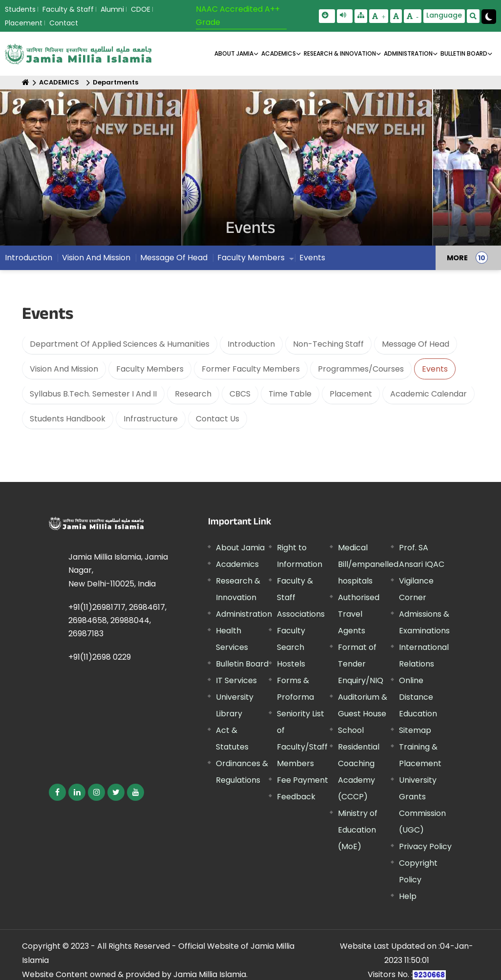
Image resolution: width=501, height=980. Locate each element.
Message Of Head (174, 260)
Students (20, 9)
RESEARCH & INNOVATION (340, 53)
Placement (24, 23)
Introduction (29, 260)
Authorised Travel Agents (359, 614)
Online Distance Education (418, 697)
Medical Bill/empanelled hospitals (368, 564)
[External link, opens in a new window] (57, 792)
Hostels (291, 664)
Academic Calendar (428, 394)
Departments (115, 82)
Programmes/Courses (361, 369)
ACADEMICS (279, 53)
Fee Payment (303, 780)
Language (444, 15)
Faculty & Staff (68, 9)
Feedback (296, 797)
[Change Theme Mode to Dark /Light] (489, 17)
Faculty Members (251, 260)
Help (408, 896)
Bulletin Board (242, 664)
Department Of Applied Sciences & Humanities (120, 344)
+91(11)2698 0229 (100, 657)
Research (193, 394)
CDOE (141, 9)
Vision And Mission (96, 260)
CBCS (240, 394)
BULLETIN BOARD (464, 53)
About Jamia (234, 53)
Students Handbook (68, 419)
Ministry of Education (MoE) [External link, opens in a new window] (358, 830)
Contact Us (218, 419)
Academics (237, 564)
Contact (64, 23)
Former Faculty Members (251, 369)
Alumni (112, 9)
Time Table (290, 394)
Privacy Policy (425, 846)
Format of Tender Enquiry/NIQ (361, 664)
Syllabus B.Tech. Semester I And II (93, 394)
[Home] (26, 82)
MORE (457, 260)
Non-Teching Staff (328, 344)
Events (312, 260)
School (351, 730)
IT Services (236, 680)
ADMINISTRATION (408, 53)
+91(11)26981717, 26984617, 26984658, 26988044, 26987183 (117, 620)
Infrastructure (151, 419)
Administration (244, 614)
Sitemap (415, 730)
